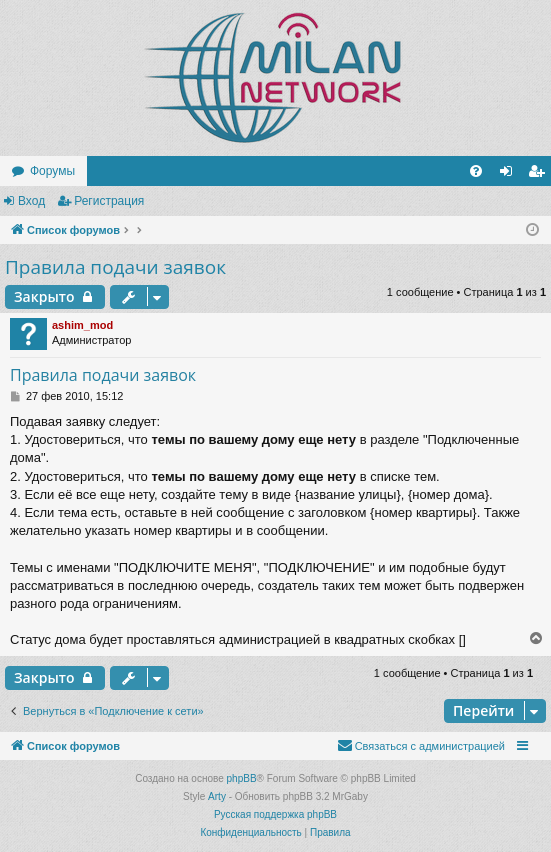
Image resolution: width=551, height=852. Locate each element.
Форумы (52, 171)
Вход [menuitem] (510, 175)
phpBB (242, 778)
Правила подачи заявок (115, 267)
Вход (31, 201)
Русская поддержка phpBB (275, 814)
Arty (217, 796)
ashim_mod (82, 325)
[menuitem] (476, 171)
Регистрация (109, 201)
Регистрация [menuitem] (540, 175)
